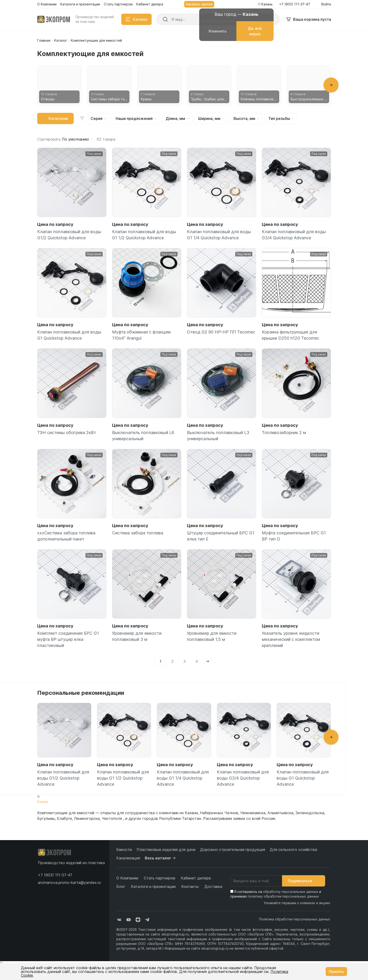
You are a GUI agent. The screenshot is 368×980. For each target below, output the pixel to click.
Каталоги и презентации (153, 886)
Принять (336, 972)
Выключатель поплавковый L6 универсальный (143, 436)
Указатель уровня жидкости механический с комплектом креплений (291, 639)
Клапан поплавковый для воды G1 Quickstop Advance (69, 335)
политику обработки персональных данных (283, 896)
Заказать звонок (199, 4)
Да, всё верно (255, 31)
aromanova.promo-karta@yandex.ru (69, 882)
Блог (121, 886)
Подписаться (304, 881)
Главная (44, 40)
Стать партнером (160, 878)
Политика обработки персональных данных (295, 919)
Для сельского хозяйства (293, 850)
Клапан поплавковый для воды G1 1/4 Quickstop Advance (219, 235)
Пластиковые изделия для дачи (166, 850)
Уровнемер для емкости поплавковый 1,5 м (212, 636)
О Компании (127, 878)
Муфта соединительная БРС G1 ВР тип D (294, 536)
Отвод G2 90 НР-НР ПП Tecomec (221, 332)
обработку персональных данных (291, 892)
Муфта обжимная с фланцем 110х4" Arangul (141, 335)
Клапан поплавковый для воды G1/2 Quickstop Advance (69, 235)
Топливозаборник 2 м (284, 433)
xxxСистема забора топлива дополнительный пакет (66, 536)
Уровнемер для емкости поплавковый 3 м (137, 636)
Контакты (190, 886)
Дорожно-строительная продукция (233, 850)
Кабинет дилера (196, 878)
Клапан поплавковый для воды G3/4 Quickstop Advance (294, 235)
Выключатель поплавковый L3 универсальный (218, 436)
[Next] (208, 661)
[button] (331, 85)
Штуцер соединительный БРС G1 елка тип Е (221, 536)
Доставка (213, 886)
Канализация (128, 858)
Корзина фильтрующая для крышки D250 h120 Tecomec (291, 335)
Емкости (124, 850)
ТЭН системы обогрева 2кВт (67, 433)
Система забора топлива (138, 533)
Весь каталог (161, 858)
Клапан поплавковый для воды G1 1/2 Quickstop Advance (144, 235)
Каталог (61, 40)
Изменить (218, 31)
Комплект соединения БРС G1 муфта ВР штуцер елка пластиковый (68, 639)
